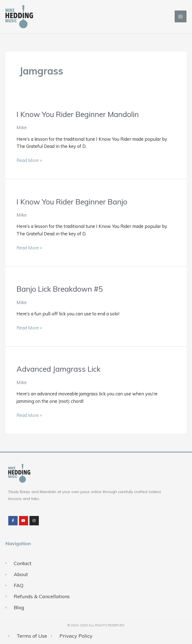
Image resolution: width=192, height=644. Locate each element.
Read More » (29, 160)
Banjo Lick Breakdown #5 (60, 289)
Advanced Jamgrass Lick (59, 369)
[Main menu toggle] (181, 16)
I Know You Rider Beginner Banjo (72, 202)
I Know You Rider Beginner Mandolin (78, 114)
